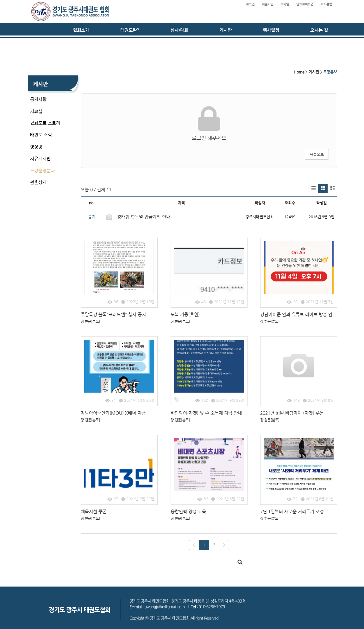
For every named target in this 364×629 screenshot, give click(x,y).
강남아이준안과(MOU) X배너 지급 (113, 413)
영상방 (36, 147)
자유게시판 (40, 158)
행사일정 (271, 30)
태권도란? (130, 30)
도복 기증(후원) (185, 314)
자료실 (36, 111)
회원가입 (267, 4)
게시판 (226, 30)
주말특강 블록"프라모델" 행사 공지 (113, 314)
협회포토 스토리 (45, 123)
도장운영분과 (42, 170)
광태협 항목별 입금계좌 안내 (144, 217)
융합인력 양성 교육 (188, 511)
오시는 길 (319, 30)
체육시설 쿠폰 (94, 511)
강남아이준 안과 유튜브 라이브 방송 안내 (298, 314)
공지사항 (38, 99)
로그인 (250, 4)
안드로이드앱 (305, 4)
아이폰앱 (326, 4)
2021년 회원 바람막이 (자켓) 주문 (292, 413)
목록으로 (317, 154)
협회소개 (81, 30)
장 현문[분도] (90, 321)
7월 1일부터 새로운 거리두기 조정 (292, 511)
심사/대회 (179, 30)
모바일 (285, 4)
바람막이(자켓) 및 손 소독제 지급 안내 (206, 413)
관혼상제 (38, 182)
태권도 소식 (41, 135)
